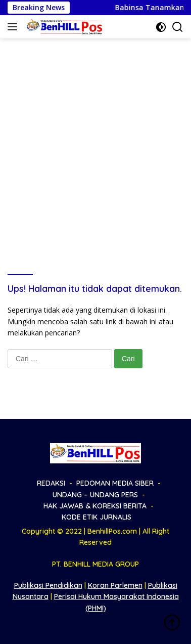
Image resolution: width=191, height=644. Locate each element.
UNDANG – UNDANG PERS (95, 495)
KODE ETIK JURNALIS (97, 517)
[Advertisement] (96, 139)
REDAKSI (51, 483)
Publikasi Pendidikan (48, 585)
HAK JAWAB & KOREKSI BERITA (95, 506)
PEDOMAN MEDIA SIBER (115, 483)
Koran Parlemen (115, 585)
